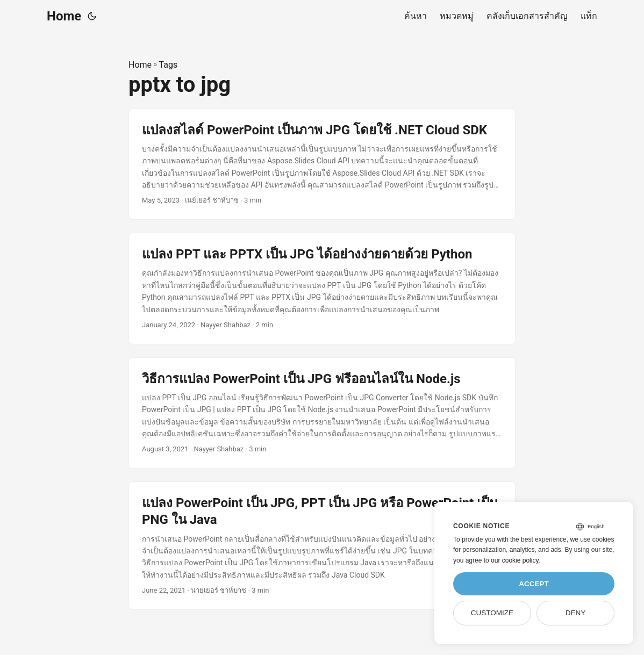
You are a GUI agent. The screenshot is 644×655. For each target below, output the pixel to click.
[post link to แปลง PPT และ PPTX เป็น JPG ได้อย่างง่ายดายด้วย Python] (322, 289)
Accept (534, 584)
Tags (169, 65)
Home (64, 16)
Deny (576, 613)
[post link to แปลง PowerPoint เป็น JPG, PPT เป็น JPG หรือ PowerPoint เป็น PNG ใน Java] (322, 546)
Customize (492, 613)
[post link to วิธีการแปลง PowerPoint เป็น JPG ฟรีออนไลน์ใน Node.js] (322, 413)
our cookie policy (515, 560)
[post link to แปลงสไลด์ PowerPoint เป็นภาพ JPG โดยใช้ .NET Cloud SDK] (322, 164)
